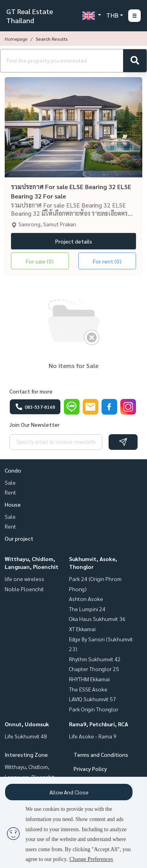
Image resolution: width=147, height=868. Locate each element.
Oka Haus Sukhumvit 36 (97, 619)
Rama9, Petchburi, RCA (99, 724)
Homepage (16, 39)
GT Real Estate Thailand (30, 16)
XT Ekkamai (82, 629)
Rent (10, 492)
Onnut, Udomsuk (27, 724)
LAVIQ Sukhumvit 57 (93, 699)
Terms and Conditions (101, 754)
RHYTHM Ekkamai (89, 679)
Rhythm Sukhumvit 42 (95, 659)
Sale (10, 482)
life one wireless (24, 579)
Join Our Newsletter (34, 424)
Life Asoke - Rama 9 (93, 736)
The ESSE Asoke (88, 689)
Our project (19, 538)
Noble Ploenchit (24, 589)
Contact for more (31, 391)
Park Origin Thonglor (94, 709)
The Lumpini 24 (87, 609)
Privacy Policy (90, 769)
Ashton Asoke (86, 599)
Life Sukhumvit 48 (26, 736)
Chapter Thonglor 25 (94, 669)
